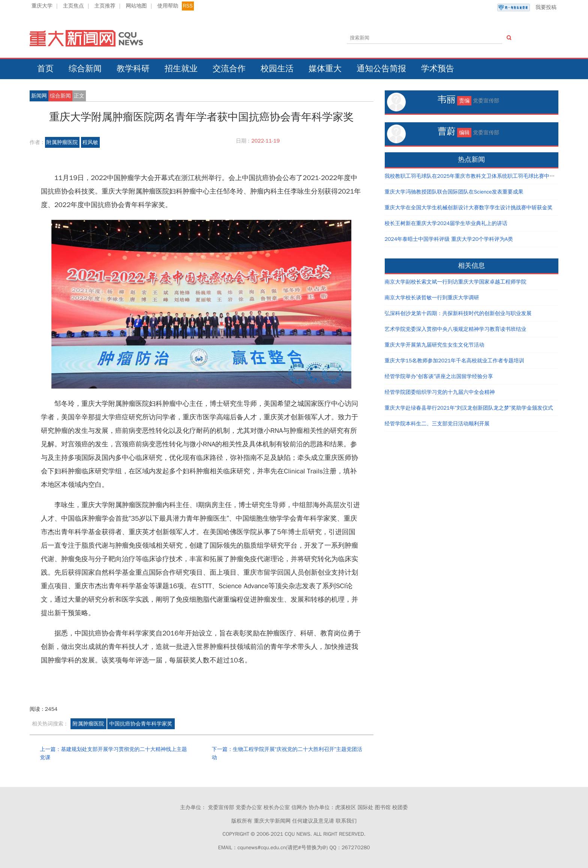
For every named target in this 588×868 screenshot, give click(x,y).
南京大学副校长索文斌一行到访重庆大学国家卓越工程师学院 (456, 282)
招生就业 (181, 69)
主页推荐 (105, 6)
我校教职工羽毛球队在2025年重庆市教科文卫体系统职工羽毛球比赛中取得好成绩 (480, 176)
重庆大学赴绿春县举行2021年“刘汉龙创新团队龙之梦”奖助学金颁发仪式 (469, 408)
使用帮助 (168, 6)
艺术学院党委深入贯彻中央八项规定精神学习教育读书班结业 (456, 329)
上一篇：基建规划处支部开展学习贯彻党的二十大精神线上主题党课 (113, 753)
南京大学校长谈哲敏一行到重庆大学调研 (432, 298)
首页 (45, 69)
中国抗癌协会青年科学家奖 (141, 724)
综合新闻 (85, 69)
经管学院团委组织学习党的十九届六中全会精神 (440, 392)
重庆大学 (42, 6)
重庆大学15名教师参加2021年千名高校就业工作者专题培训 (454, 361)
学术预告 (438, 69)
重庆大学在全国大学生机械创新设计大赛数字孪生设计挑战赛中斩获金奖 (469, 208)
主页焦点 (73, 6)
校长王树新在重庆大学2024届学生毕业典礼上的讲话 (446, 223)
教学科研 (133, 69)
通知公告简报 (381, 69)
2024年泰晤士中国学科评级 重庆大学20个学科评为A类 (449, 239)
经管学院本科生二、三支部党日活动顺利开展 (437, 424)
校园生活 (277, 69)
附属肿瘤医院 (62, 142)
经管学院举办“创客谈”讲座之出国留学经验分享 (439, 376)
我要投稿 (527, 8)
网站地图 (136, 6)
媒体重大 (325, 69)
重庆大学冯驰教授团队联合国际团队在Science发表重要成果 (454, 192)
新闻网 (39, 96)
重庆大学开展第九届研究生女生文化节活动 (435, 345)
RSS (188, 6)
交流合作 (229, 69)
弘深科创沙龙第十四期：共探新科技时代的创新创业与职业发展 (458, 313)
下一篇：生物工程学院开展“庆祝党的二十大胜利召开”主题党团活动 (287, 753)
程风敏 (90, 142)
